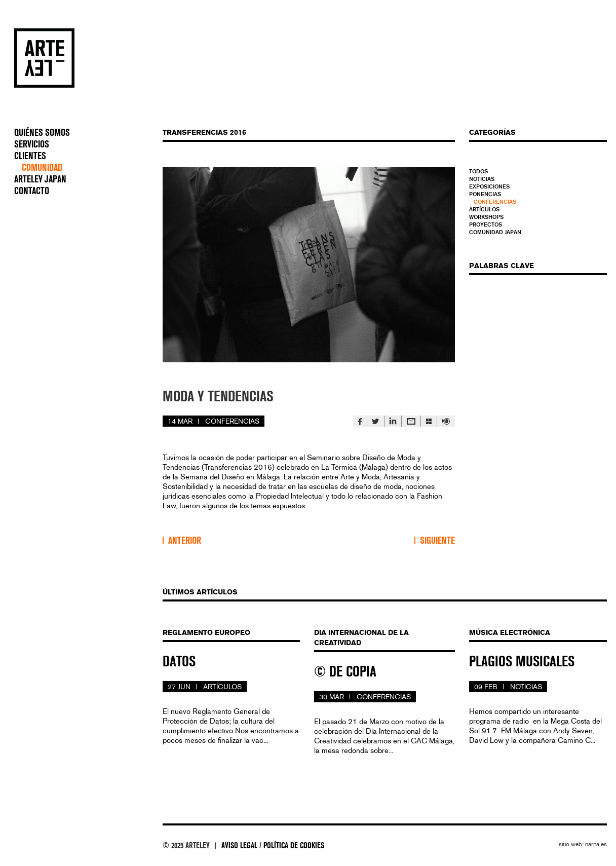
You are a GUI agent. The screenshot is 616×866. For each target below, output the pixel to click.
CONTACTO (32, 191)
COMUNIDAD (42, 168)
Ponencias (485, 194)
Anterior (185, 541)
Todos (478, 171)
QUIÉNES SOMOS (42, 133)
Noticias (482, 179)
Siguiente (437, 541)
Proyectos (486, 224)
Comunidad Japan (495, 232)
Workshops (486, 217)
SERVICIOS (32, 144)
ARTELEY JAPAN (40, 179)
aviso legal (239, 845)
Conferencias (495, 202)
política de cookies (294, 845)
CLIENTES (30, 156)
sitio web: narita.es (583, 844)
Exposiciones (489, 186)
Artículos (484, 209)
